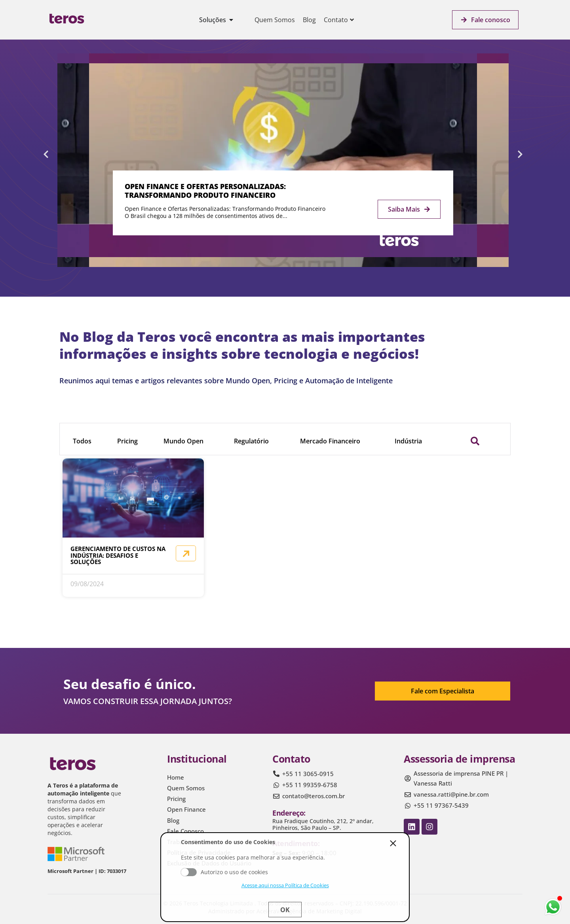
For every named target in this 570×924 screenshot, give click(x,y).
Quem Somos (275, 20)
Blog (309, 20)
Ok (285, 910)
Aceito (189, 872)
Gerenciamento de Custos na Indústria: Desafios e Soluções (118, 555)
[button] (46, 154)
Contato (339, 20)
